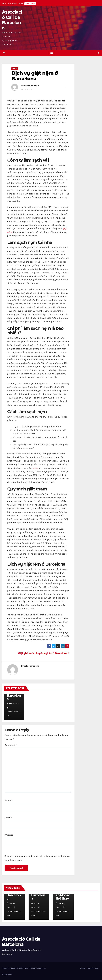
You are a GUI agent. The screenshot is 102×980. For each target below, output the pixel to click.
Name (9, 801)
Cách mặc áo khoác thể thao (63, 895)
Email (8, 818)
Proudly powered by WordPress (15, 968)
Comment (11, 745)
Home (83, 968)
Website (9, 835)
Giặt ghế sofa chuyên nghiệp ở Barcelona (44, 653)
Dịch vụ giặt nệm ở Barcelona (35, 76)
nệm (35, 468)
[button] (98, 53)
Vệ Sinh (15, 69)
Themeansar (7, 974)
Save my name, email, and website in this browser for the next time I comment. (37, 858)
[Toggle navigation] (52, 53)
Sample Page (93, 968)
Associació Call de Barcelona (12, 20)
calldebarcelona (32, 85)
